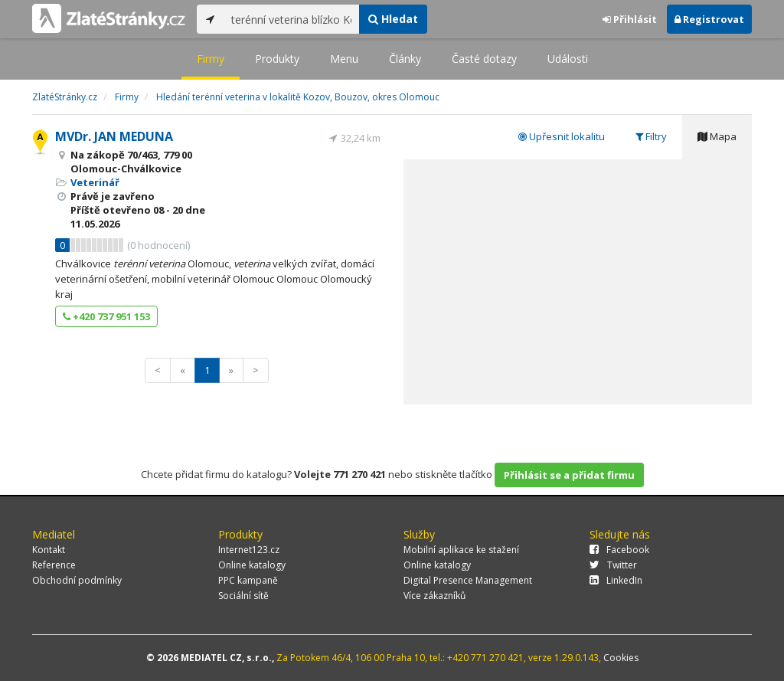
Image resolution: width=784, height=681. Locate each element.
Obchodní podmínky (77, 580)
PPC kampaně (248, 580)
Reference (54, 565)
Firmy (211, 59)
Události (568, 59)
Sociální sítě (243, 596)
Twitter (613, 565)
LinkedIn (616, 580)
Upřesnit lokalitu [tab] (562, 136)
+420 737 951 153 (106, 316)
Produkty (277, 59)
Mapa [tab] (717, 136)
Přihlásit (630, 19)
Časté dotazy (484, 59)
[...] (291, 19)
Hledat (393, 19)
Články (405, 59)
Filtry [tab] (651, 136)
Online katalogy (252, 565)
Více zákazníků (434, 596)
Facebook (619, 550)
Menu (344, 59)
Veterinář (95, 182)
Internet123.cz (249, 550)
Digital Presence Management (468, 580)
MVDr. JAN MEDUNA (114, 136)
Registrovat (709, 19)
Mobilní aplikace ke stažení (461, 550)
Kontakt (49, 550)
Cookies (621, 658)
